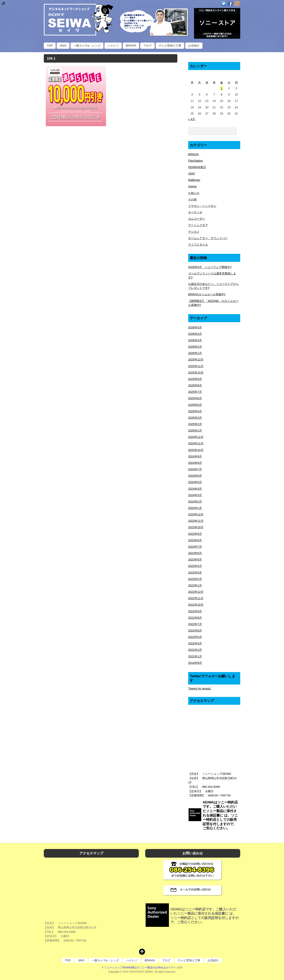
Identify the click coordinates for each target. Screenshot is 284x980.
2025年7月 (195, 392)
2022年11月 (196, 598)
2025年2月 (195, 424)
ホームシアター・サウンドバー (208, 238)
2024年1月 (195, 508)
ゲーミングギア (198, 225)
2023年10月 (196, 527)
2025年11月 (196, 366)
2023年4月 (195, 566)
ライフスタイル (198, 245)
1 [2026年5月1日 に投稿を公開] (222, 88)
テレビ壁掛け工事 (170, 46)
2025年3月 (195, 418)
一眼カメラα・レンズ (87, 46)
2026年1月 (195, 353)
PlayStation (196, 161)
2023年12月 (196, 514)
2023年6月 (195, 553)
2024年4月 (195, 489)
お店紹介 (194, 46)
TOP (50, 46)
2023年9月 (195, 534)
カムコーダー (197, 219)
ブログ (147, 46)
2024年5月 (195, 482)
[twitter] (224, 4)
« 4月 (192, 119)
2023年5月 (195, 560)
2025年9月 (195, 379)
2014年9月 (195, 663)
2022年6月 (195, 631)
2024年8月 (195, 463)
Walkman (194, 180)
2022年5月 (195, 637)
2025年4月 (195, 411)
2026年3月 (195, 340)
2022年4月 (195, 643)
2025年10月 (196, 373)
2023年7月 (195, 547)
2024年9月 (195, 456)
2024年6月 (195, 476)
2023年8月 (195, 540)
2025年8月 (195, 385)
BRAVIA (131, 46)
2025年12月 (196, 360)
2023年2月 (195, 579)
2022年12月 (196, 592)
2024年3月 (195, 495)
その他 (192, 199)
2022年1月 (195, 656)
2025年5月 (195, 405)
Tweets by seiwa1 (200, 689)
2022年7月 (195, 624)
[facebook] (230, 4)
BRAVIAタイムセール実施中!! (207, 294)
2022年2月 (195, 650)
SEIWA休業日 (197, 167)
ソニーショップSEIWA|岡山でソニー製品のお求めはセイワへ (140, 967)
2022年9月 (195, 611)
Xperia (192, 186)
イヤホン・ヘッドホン (202, 206)
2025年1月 (195, 431)
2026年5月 (195, 327)
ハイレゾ (113, 46)
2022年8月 (195, 618)
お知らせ (194, 193)
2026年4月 (195, 334)
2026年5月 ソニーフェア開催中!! (210, 267)
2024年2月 (195, 502)
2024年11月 (196, 443)
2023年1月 (195, 585)
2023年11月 (196, 521)
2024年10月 (196, 450)
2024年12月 (196, 437)
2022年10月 (196, 605)
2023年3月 (195, 573)
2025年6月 (195, 398)
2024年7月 (195, 469)
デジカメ (194, 232)
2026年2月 (195, 347)
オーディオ (195, 212)
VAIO (63, 46)
